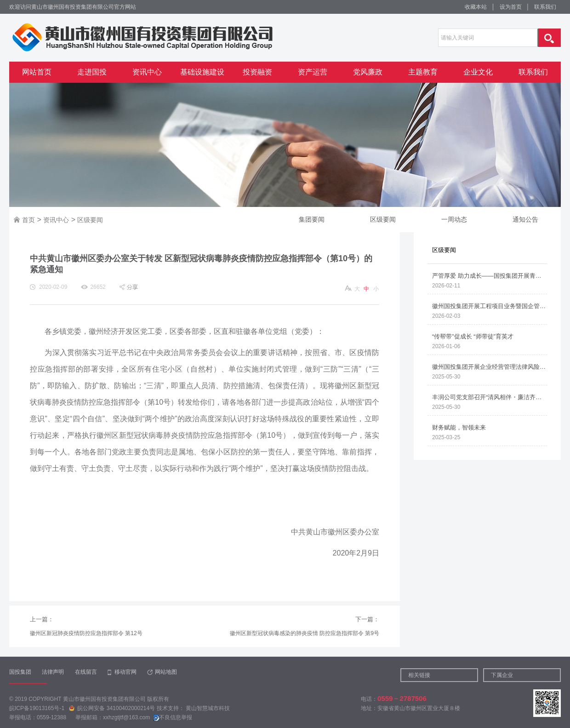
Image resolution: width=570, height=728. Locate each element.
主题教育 (423, 72)
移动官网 (125, 672)
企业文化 (478, 72)
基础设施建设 (202, 72)
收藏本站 (476, 7)
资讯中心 (147, 72)
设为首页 (511, 7)
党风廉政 (368, 72)
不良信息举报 (173, 717)
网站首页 (37, 72)
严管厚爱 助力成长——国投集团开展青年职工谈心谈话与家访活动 (490, 276)
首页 (28, 220)
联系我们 (545, 7)
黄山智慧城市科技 (208, 708)
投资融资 (257, 72)
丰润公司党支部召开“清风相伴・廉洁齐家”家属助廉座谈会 (490, 397)
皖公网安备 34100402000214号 (113, 708)
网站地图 (166, 672)
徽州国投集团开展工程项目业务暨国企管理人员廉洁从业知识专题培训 (490, 306)
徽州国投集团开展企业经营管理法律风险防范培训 (490, 367)
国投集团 (20, 672)
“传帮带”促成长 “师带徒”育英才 (473, 336)
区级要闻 (90, 220)
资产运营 (313, 72)
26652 (98, 287)
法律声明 (53, 672)
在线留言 (86, 672)
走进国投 (92, 72)
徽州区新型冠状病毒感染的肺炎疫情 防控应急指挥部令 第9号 (305, 633)
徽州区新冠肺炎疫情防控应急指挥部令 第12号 (86, 633)
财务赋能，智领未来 (459, 427)
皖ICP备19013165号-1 (37, 708)
